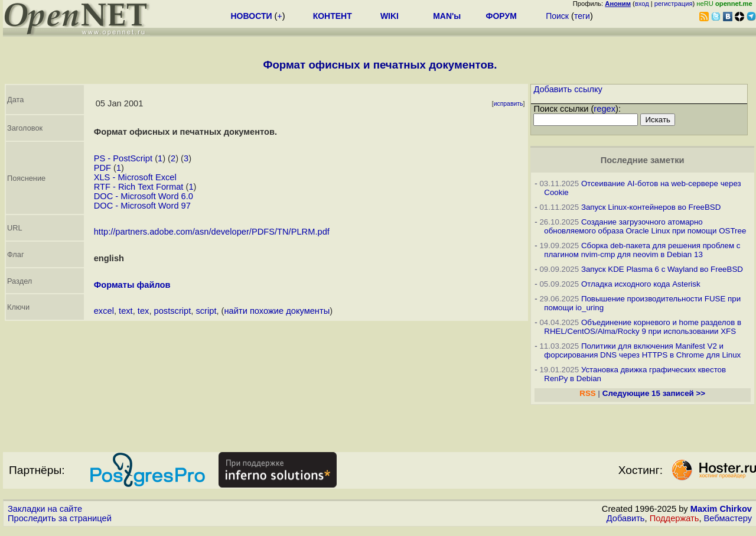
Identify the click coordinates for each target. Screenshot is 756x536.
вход (642, 4)
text (126, 311)
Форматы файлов (132, 285)
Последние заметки (643, 160)
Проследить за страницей (60, 518)
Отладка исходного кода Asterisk (641, 284)
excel (104, 311)
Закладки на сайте (45, 509)
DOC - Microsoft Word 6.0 (144, 196)
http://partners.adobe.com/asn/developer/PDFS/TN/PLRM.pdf (212, 232)
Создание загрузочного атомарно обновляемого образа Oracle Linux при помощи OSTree (645, 226)
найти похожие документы (277, 311)
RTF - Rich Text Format (139, 187)
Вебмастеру (728, 518)
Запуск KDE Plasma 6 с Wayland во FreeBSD (662, 269)
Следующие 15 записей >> (654, 393)
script (206, 311)
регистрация (674, 4)
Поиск (557, 16)
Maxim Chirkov (721, 509)
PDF (102, 168)
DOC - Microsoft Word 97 (142, 206)
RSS (587, 393)
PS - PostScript (123, 158)
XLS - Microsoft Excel (135, 177)
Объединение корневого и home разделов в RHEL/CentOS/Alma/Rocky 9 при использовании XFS (643, 327)
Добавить (626, 518)
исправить (509, 104)
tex (144, 311)
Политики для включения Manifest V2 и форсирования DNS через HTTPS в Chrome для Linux (642, 350)
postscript (173, 311)
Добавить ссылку (568, 89)
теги (582, 16)
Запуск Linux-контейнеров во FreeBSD (651, 207)
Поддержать (674, 518)
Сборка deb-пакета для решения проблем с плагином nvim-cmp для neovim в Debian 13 (642, 250)
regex (605, 109)
